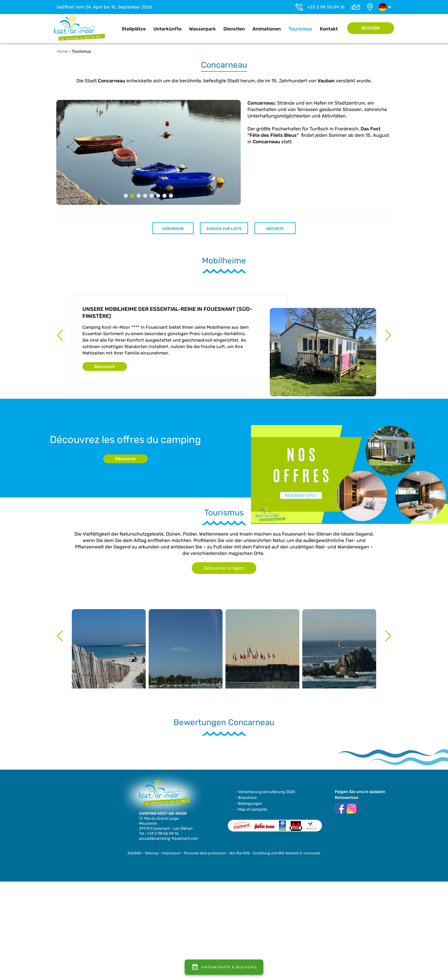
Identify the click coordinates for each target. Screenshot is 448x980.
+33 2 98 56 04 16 (326, 7)
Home (112, 29)
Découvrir (105, 367)
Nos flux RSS (239, 853)
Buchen (371, 28)
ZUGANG (134, 853)
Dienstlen (234, 29)
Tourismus (300, 29)
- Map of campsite (251, 809)
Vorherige (173, 229)
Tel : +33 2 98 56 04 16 (159, 833)
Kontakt (329, 29)
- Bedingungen (249, 803)
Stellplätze (134, 29)
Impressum (171, 853)
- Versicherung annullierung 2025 (265, 792)
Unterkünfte (167, 29)
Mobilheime (224, 261)
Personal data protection (205, 853)
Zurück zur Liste (224, 229)
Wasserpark (202, 29)
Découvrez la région (224, 568)
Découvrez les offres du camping (125, 440)
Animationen (267, 29)
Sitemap (152, 853)
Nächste (275, 229)
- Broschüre (246, 798)
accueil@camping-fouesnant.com (169, 838)
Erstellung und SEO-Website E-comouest (287, 853)
